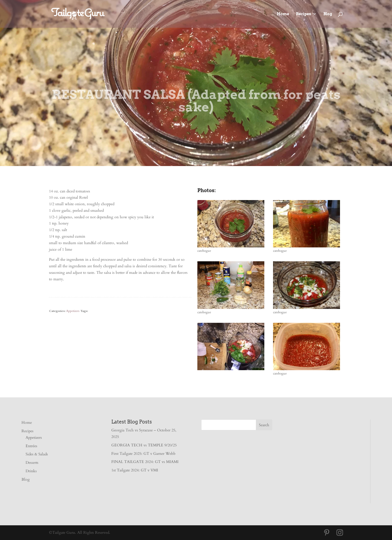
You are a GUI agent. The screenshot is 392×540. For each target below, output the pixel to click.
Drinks (31, 471)
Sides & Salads (37, 454)
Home (283, 14)
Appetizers (73, 311)
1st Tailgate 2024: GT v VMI (135, 470)
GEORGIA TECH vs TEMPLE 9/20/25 (144, 445)
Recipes (304, 14)
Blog (328, 14)
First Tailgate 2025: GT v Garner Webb (143, 454)
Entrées (31, 446)
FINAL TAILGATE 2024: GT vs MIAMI (145, 462)
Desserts (32, 463)
